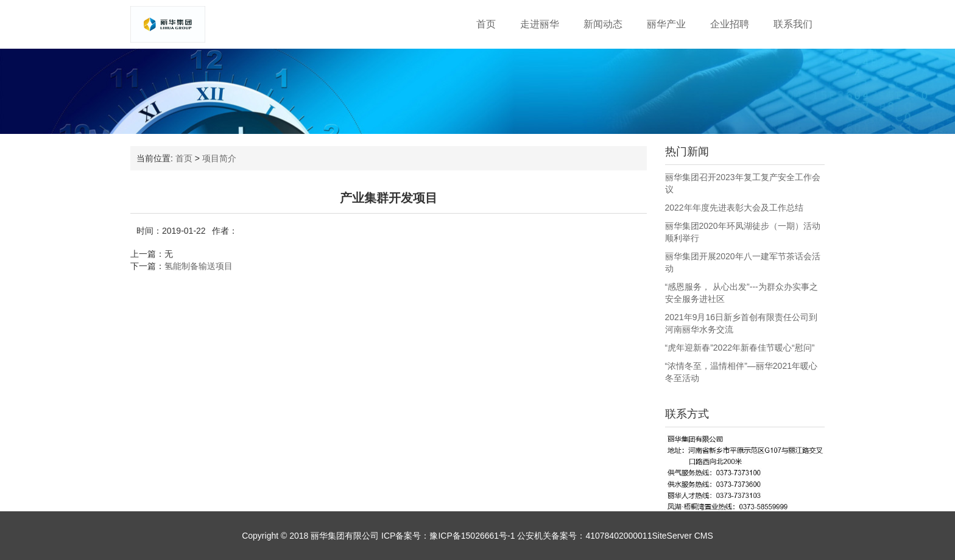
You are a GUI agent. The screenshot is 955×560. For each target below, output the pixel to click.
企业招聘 (730, 24)
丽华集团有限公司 (345, 536)
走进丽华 (540, 24)
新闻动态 (603, 24)
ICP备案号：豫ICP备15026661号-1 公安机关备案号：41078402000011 (515, 536)
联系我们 (793, 24)
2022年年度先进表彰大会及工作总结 (734, 208)
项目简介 (219, 158)
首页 (486, 24)
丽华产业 (666, 24)
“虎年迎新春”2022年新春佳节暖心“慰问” (740, 348)
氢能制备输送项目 (199, 266)
